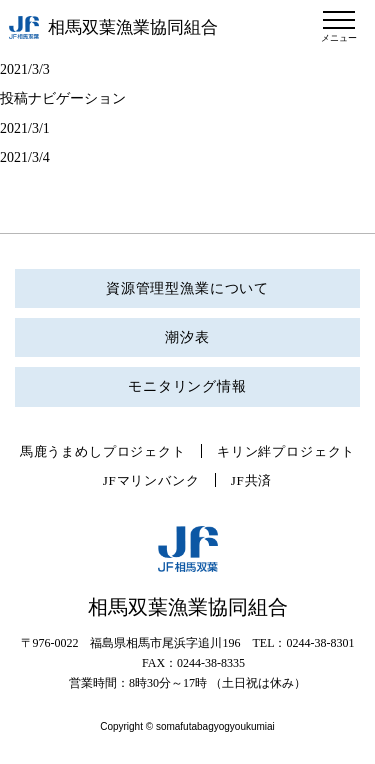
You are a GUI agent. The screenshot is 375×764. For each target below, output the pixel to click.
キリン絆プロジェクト (286, 451)
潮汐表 (187, 337)
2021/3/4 (25, 157)
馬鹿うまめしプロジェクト (103, 451)
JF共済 (252, 480)
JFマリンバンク (151, 480)
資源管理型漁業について (187, 288)
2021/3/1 (25, 128)
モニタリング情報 (187, 386)
